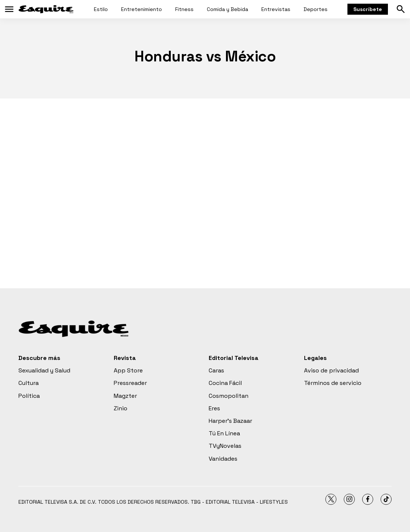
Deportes (316, 9)
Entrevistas (276, 9)
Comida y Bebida (227, 9)
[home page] (46, 9)
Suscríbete (368, 9)
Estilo (101, 9)
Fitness (184, 9)
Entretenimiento (142, 9)
